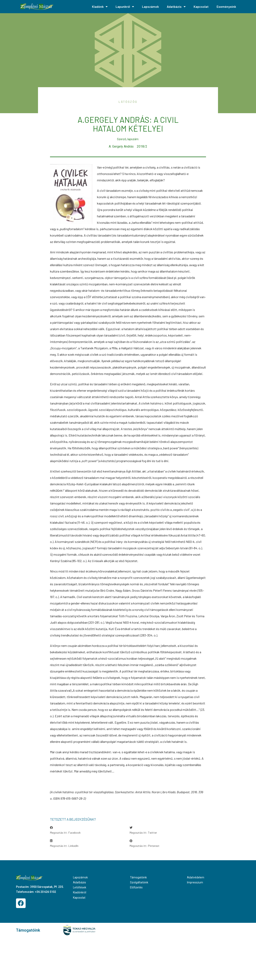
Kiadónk (100, 7)
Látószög (128, 102)
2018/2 (142, 146)
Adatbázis (176, 7)
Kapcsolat (201, 6)
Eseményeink (226, 6)
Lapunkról (125, 7)
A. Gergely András (121, 146)
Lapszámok (150, 6)
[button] (88, 830)
